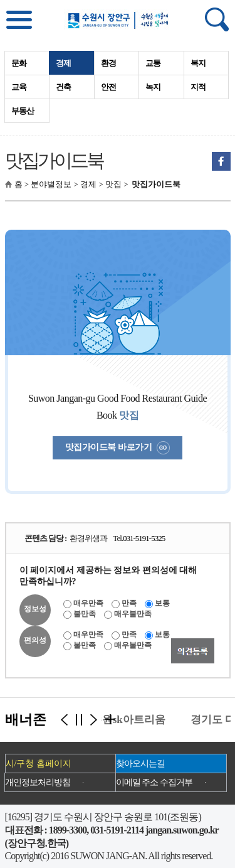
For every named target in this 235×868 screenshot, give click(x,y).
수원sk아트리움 (130, 720)
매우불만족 (133, 614)
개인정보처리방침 (38, 782)
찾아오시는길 (140, 764)
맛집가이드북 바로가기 (118, 448)
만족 (129, 603)
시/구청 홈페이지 (39, 764)
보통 (162, 603)
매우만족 (88, 603)
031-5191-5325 (144, 538)
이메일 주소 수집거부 (154, 782)
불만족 (85, 614)
